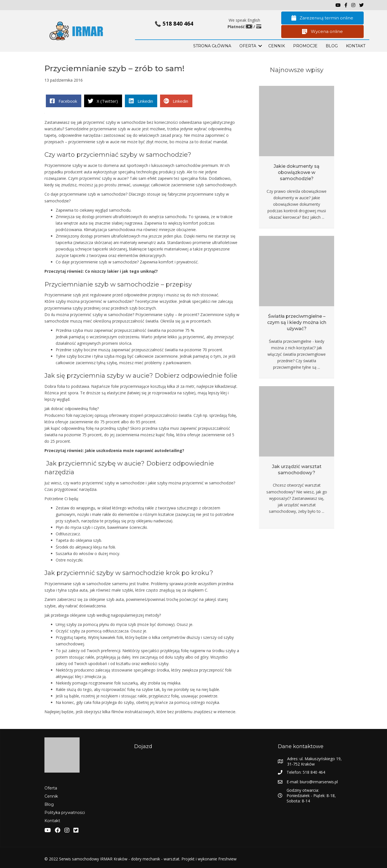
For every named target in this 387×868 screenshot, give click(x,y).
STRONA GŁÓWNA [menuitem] (212, 46)
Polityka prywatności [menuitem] (65, 813)
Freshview (227, 859)
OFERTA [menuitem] (248, 46)
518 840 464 (178, 24)
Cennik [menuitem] (277, 46)
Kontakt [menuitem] (52, 821)
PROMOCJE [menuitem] (305, 46)
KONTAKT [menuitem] (356, 46)
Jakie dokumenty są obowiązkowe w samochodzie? (297, 173)
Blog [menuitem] (49, 804)
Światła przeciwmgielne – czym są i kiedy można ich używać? (297, 323)
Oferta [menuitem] (51, 788)
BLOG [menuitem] (332, 46)
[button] (260, 46)
